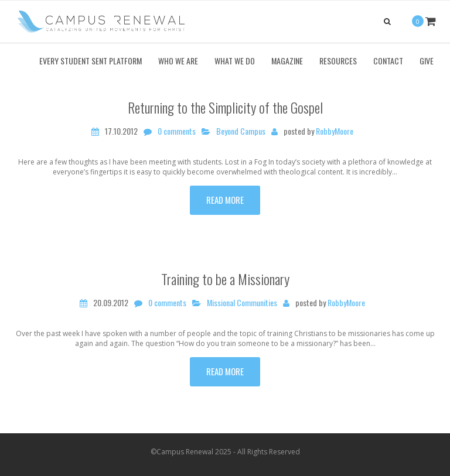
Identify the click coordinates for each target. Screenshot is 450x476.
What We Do (235, 61)
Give (427, 61)
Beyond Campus (241, 131)
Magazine (287, 61)
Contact (388, 61)
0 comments (177, 131)
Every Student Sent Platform (91, 61)
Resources (338, 61)
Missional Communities (242, 303)
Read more (225, 200)
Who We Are (178, 61)
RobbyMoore (335, 131)
